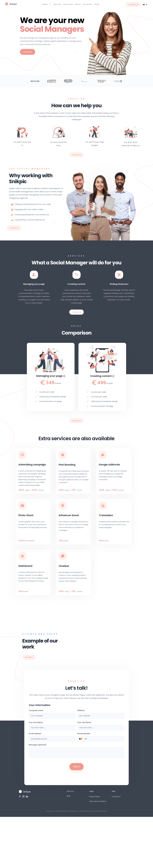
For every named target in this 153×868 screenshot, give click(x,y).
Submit (77, 767)
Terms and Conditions (98, 801)
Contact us (133, 5)
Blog (69, 796)
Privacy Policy (95, 797)
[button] (80, 739)
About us (70, 791)
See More (29, 657)
